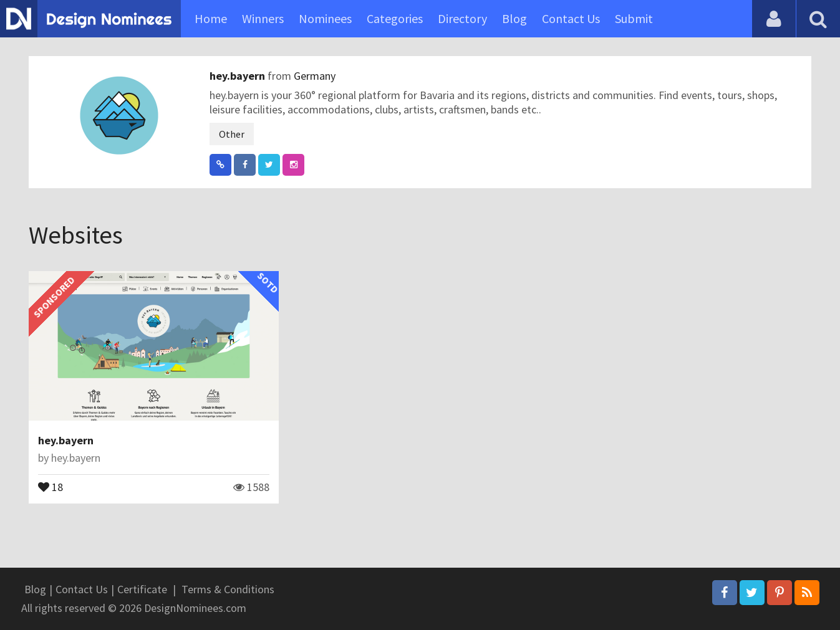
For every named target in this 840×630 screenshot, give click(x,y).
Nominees (325, 18)
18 (51, 486)
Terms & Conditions (228, 589)
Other (232, 134)
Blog (514, 18)
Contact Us (571, 18)
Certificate (142, 589)
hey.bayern (239, 76)
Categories (395, 18)
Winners (263, 18)
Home (211, 18)
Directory (462, 18)
